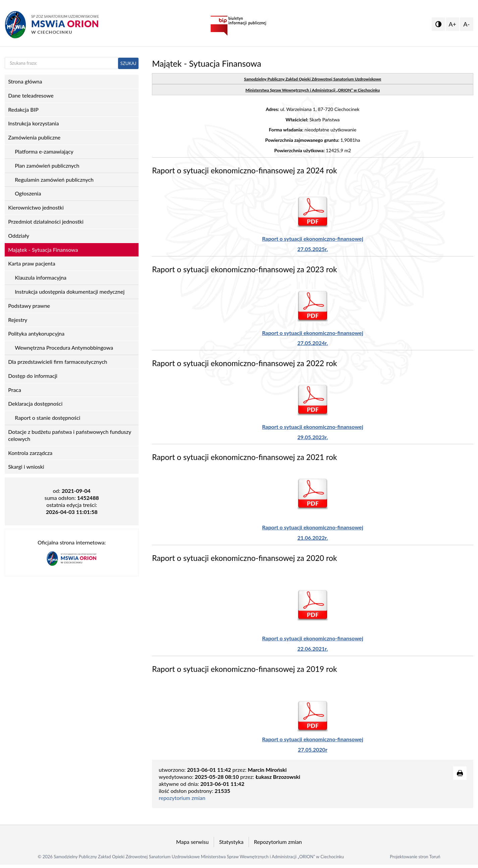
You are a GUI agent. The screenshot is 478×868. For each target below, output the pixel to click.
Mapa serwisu (192, 842)
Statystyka (231, 842)
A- (466, 24)
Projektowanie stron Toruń (415, 857)
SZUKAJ (128, 63)
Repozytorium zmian (278, 842)
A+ (452, 24)
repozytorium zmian (182, 798)
